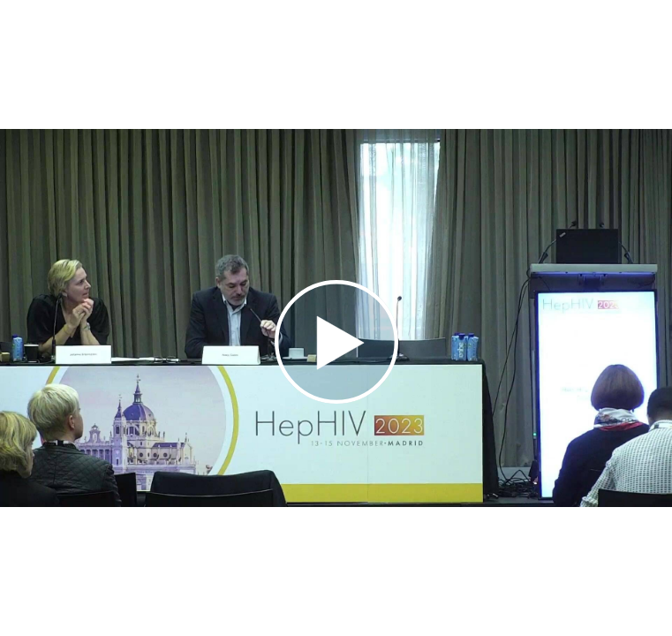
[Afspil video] (336, 399)
